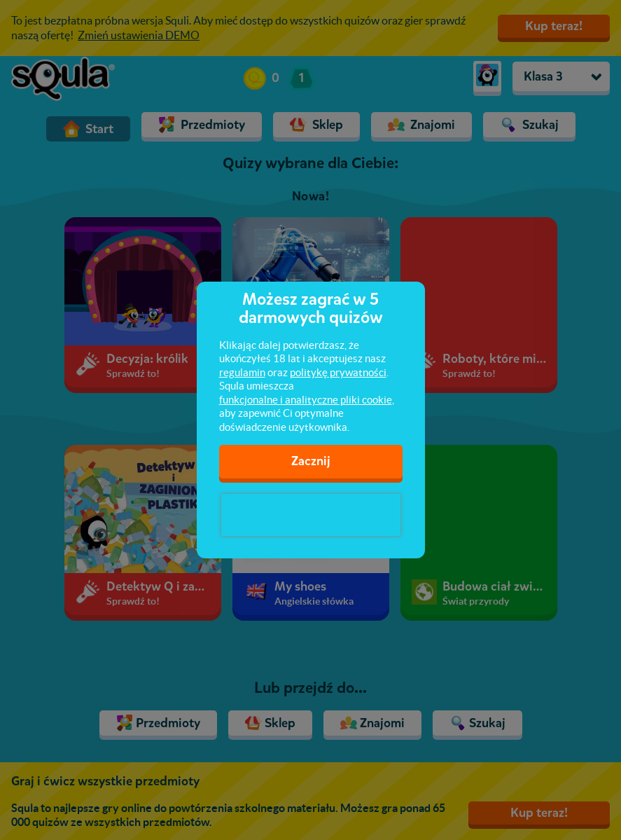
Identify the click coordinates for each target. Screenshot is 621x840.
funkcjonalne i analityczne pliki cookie (306, 400)
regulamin (242, 372)
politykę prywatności (338, 372)
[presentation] (311, 515)
